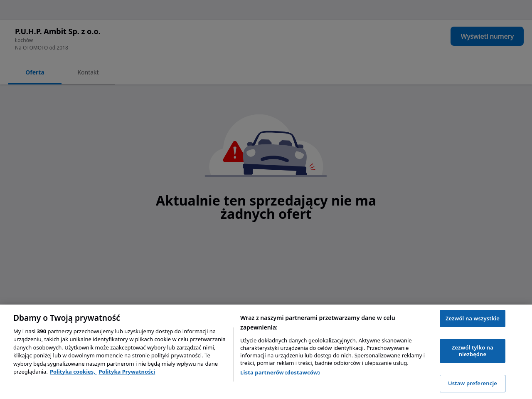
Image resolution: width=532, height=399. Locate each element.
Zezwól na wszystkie (473, 318)
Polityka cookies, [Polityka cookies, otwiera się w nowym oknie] (73, 372)
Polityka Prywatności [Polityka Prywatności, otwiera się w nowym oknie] (127, 372)
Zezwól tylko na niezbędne (473, 351)
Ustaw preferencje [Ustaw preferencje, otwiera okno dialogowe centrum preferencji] (473, 383)
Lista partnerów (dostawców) (280, 372)
